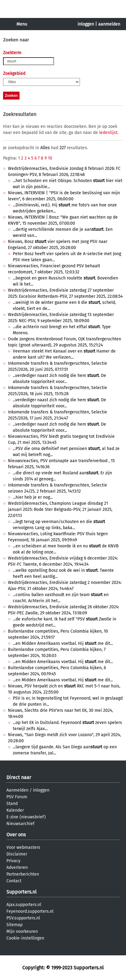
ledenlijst (108, 133)
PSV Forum (17, 797)
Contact (14, 881)
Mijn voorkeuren (22, 931)
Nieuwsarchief (20, 824)
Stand (12, 804)
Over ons (16, 835)
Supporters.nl (22, 892)
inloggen (86, 24)
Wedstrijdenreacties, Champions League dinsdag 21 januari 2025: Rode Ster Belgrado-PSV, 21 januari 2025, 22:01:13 (60, 509)
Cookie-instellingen (25, 938)
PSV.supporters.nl (23, 918)
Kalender (15, 810)
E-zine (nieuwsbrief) (26, 817)
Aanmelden (17, 790)
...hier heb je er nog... (33, 497)
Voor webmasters (23, 847)
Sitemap (14, 925)
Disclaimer (17, 854)
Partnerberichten (23, 874)
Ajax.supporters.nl (24, 905)
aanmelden (109, 24)
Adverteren (17, 868)
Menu (22, 24)
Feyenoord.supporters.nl (30, 911)
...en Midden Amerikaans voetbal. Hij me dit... (63, 643)
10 (50, 158)
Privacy (13, 861)
